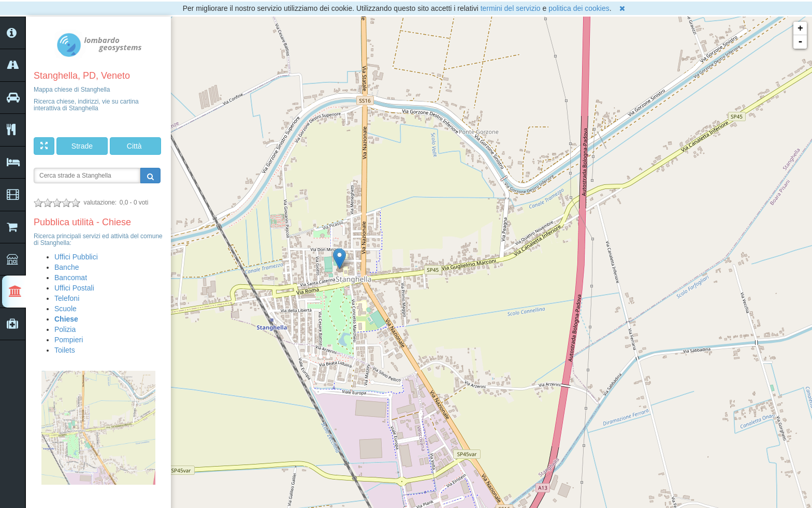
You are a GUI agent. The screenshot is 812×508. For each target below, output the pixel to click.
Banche (67, 267)
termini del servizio (511, 8)
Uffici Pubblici (76, 257)
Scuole (66, 309)
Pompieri (69, 340)
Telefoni (67, 298)
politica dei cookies (579, 8)
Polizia (65, 329)
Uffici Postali (74, 288)
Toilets (65, 350)
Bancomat (71, 278)
